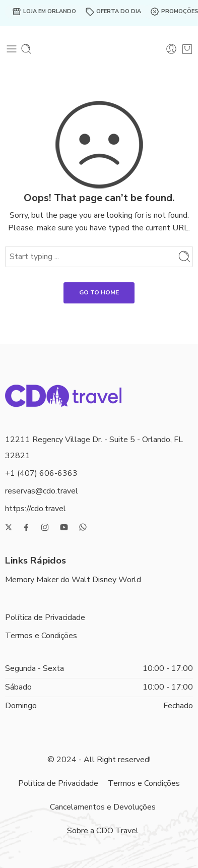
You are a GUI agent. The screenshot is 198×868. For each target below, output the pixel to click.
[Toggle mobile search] (26, 49)
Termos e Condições (41, 636)
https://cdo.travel (36, 509)
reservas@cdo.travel (42, 491)
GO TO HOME (99, 292)
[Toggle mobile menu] (12, 49)
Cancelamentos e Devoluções (103, 807)
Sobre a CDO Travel (103, 831)
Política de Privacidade (45, 617)
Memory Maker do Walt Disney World (73, 580)
